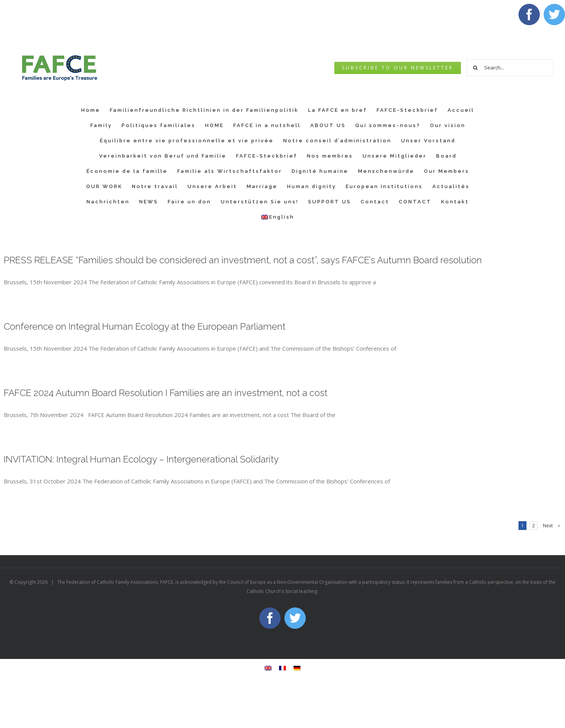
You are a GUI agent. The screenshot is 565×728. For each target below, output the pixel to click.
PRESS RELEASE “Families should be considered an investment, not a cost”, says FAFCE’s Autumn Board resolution (243, 260)
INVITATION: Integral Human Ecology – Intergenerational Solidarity (141, 459)
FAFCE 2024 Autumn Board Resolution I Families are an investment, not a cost (166, 393)
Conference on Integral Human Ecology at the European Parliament (145, 326)
